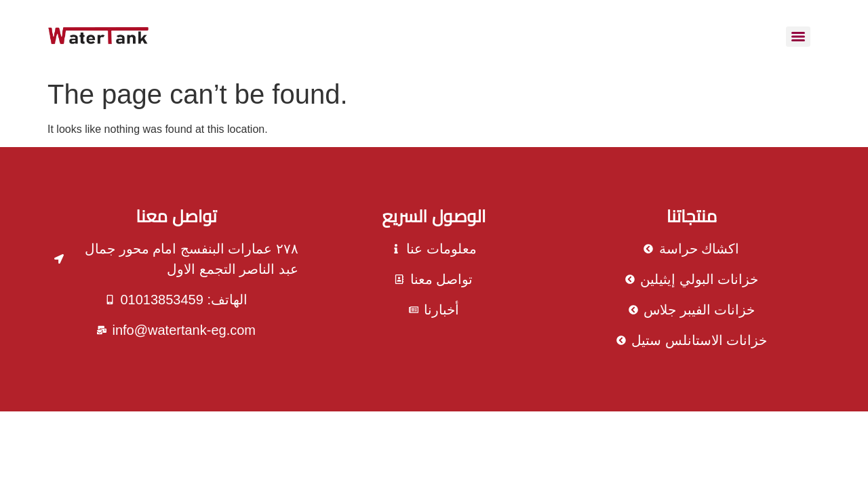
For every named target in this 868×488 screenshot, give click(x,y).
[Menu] (798, 37)
